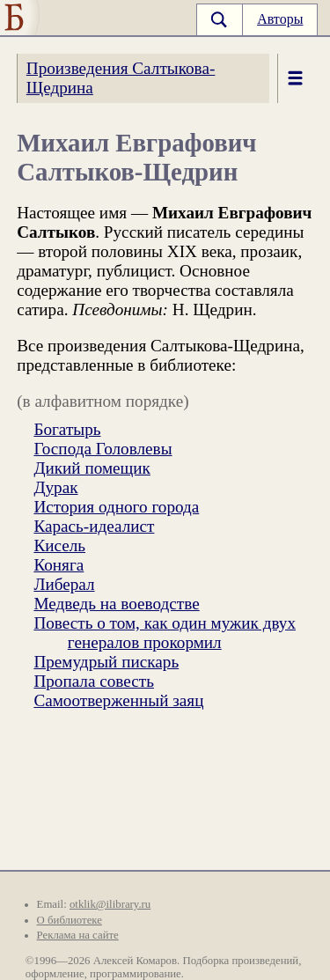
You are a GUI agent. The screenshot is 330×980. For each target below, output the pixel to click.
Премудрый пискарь (106, 662)
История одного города (116, 507)
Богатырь (67, 429)
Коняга (59, 565)
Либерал (64, 584)
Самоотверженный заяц (118, 700)
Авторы (280, 19)
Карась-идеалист (94, 526)
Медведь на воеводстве (116, 604)
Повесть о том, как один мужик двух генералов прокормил (165, 633)
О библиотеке (70, 920)
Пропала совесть (94, 681)
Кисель (59, 545)
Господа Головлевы (103, 449)
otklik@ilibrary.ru (110, 904)
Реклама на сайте (78, 935)
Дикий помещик (92, 468)
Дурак (55, 487)
